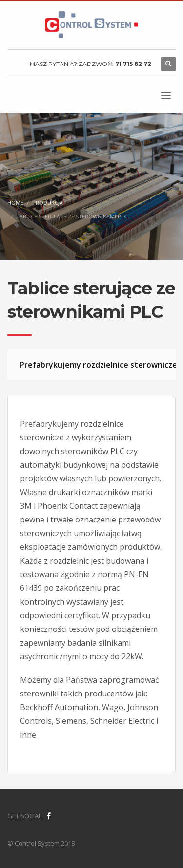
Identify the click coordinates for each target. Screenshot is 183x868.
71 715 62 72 (133, 64)
